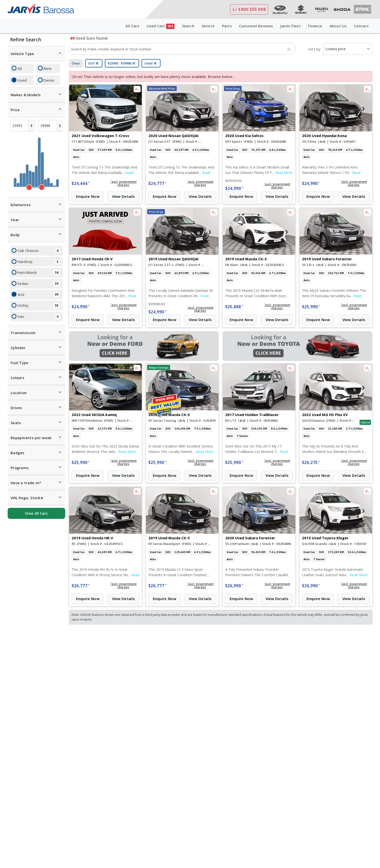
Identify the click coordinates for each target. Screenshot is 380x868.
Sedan (39, 284)
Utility (39, 306)
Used (22, 80)
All (20, 68)
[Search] (289, 49)
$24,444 (81, 183)
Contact (361, 26)
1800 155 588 (249, 9)
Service (208, 26)
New (47, 68)
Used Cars (161, 26)
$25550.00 (233, 181)
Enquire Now (88, 196)
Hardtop (39, 262)
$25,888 (234, 307)
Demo (49, 80)
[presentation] (78, 108)
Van (39, 317)
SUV (39, 295)
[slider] (29, 187)
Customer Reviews (256, 26)
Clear (76, 63)
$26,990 (234, 586)
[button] (123, 184)
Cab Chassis (39, 251)
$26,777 (81, 586)
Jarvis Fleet (290, 26)
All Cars (132, 26)
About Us (338, 26)
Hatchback (39, 273)
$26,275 (311, 462)
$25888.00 (157, 304)
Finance (315, 26)
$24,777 (157, 183)
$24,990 (234, 188)
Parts (227, 26)
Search (188, 26)
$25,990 (311, 307)
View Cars (36, 513)
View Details (124, 196)
